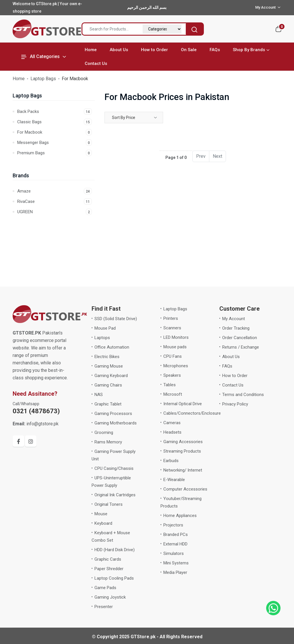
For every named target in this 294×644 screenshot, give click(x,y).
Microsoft (173, 394)
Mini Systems (176, 563)
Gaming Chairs (108, 385)
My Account (234, 319)
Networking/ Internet (183, 470)
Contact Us (96, 64)
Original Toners (109, 504)
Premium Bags (55, 153)
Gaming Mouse (109, 366)
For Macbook (55, 132)
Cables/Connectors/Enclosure (192, 413)
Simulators (174, 553)
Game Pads (105, 588)
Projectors (173, 525)
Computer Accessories (185, 489)
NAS (99, 395)
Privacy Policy (235, 404)
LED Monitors (176, 337)
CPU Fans (173, 356)
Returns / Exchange (241, 347)
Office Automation (112, 347)
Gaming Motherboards (116, 423)
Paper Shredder (109, 569)
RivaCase (55, 201)
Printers (171, 318)
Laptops (102, 338)
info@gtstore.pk (36, 424)
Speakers (172, 375)
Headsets (172, 432)
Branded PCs (176, 535)
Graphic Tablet (108, 404)
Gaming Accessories (183, 442)
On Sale (189, 50)
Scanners (172, 328)
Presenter (104, 607)
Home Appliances (180, 516)
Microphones (176, 366)
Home (91, 50)
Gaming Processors (113, 414)
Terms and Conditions (243, 395)
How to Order (154, 50)
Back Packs (55, 112)
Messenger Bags (55, 143)
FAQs (215, 50)
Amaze (55, 191)
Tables (170, 385)
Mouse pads (175, 347)
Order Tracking (236, 328)
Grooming (104, 432)
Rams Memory (108, 442)
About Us (119, 50)
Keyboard (103, 523)
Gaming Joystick (110, 597)
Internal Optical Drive (183, 404)
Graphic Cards (108, 559)
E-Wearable (174, 480)
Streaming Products (182, 451)
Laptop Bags (43, 79)
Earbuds (171, 461)
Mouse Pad (105, 328)
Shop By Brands (249, 50)
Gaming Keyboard (111, 376)
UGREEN (55, 212)
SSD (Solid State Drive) (116, 319)
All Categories (40, 56)
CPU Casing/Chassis (114, 468)
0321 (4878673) (36, 411)
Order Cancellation (240, 338)
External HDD (175, 544)
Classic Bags (55, 122)
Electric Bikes (107, 357)
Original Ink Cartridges (115, 495)
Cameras (172, 423)
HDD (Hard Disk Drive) (115, 550)
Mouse (101, 514)
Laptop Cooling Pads (114, 578)
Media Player (175, 572)
